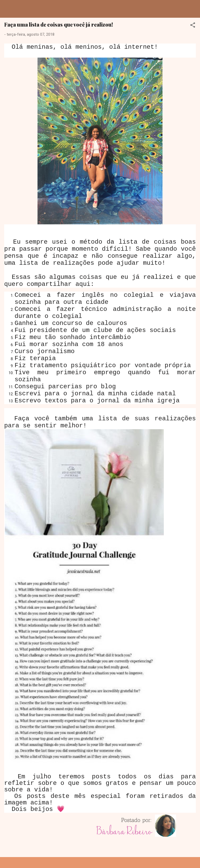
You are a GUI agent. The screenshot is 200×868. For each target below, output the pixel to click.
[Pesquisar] (193, 11)
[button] (193, 26)
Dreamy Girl (35, 9)
